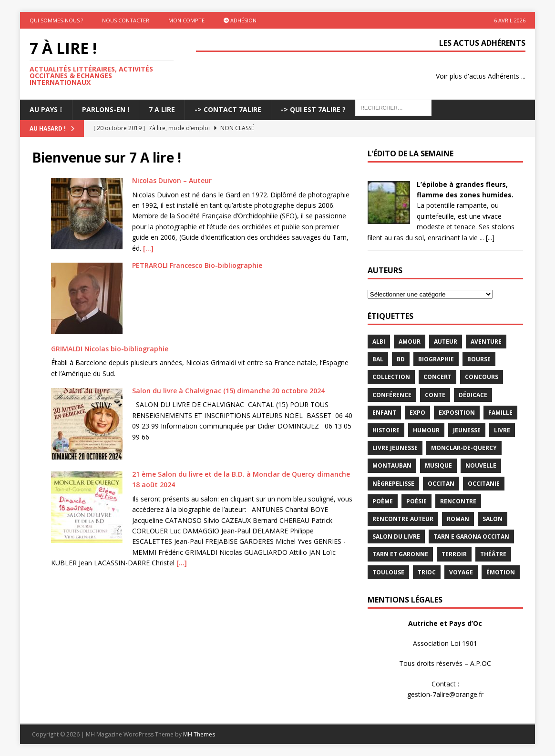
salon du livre (396, 536)
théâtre (493, 554)
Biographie (436, 359)
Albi (379, 342)
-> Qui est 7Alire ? (313, 109)
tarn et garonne (400, 554)
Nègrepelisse (393, 484)
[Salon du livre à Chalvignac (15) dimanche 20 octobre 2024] (87, 424)
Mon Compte (186, 20)
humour (426, 430)
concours (482, 377)
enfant (384, 413)
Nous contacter (126, 20)
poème (383, 501)
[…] (148, 248)
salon (493, 519)
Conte (435, 395)
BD (401, 359)
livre (502, 430)
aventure (486, 342)
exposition (457, 413)
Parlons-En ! (106, 109)
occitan (441, 484)
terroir (454, 554)
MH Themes (199, 734)
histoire (386, 430)
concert (437, 377)
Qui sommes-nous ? (56, 20)
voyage (461, 572)
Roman (458, 519)
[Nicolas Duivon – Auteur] (87, 214)
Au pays (44, 109)
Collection (391, 377)
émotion (501, 572)
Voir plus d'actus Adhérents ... (481, 76)
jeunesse (467, 430)
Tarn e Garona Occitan (471, 536)
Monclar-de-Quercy (464, 448)
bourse (479, 359)
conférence (392, 395)
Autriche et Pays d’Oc (445, 623)
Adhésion (240, 20)
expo (417, 413)
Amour (410, 342)
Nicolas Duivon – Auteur (172, 180)
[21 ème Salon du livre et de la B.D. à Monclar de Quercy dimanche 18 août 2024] (87, 507)
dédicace (473, 395)
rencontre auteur (403, 519)
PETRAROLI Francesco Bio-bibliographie (197, 265)
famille (500, 413)
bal (378, 359)
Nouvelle (481, 465)
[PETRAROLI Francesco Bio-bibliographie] (87, 298)
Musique (438, 465)
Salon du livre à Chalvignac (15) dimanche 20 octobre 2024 (228, 391)
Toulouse (388, 572)
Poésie (416, 501)
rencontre (458, 501)
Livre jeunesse (395, 448)
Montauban (392, 465)
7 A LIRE (162, 109)
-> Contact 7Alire (228, 109)
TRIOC (427, 572)
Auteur (446, 342)
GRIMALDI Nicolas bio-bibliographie (110, 349)
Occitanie (484, 484)
